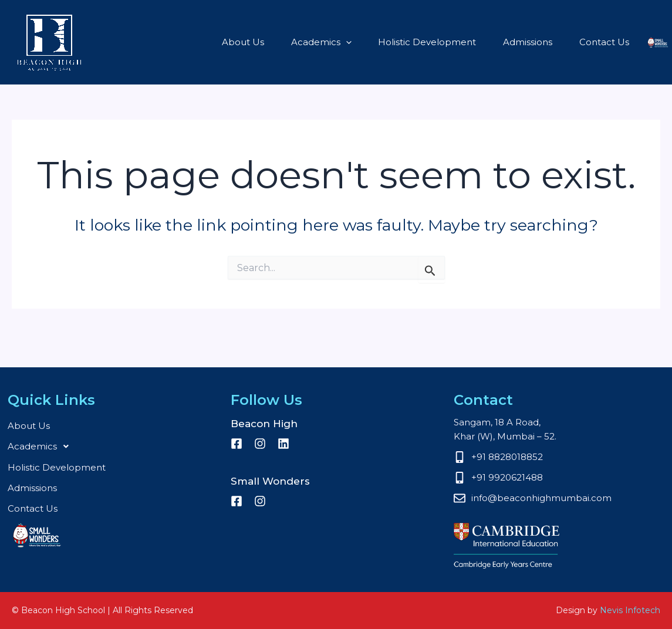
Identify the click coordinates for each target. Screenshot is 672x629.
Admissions (474, 42)
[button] (299, 42)
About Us (200, 42)
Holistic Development (377, 42)
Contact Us (547, 42)
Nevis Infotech (630, 610)
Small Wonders (616, 42)
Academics (274, 42)
